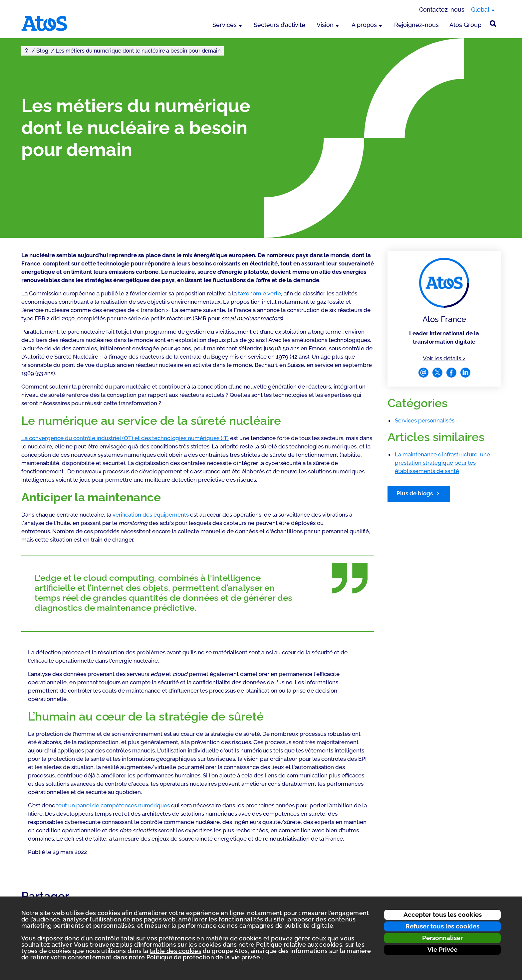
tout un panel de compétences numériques (113, 805)
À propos (364, 25)
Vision (325, 25)
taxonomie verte (260, 293)
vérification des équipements (151, 515)
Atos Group (465, 25)
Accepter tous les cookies (443, 914)
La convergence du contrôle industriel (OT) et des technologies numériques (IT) (125, 438)
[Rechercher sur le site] (493, 24)
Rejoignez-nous (416, 25)
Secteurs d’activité (279, 25)
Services (225, 25)
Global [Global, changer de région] (480, 9)
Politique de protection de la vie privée (204, 957)
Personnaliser (442, 938)
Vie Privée (442, 949)
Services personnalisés (425, 420)
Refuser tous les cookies (442, 926)
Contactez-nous (442, 9)
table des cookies (176, 951)
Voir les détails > (444, 358)
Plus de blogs (415, 493)
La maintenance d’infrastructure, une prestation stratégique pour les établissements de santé (442, 463)
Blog (42, 51)
